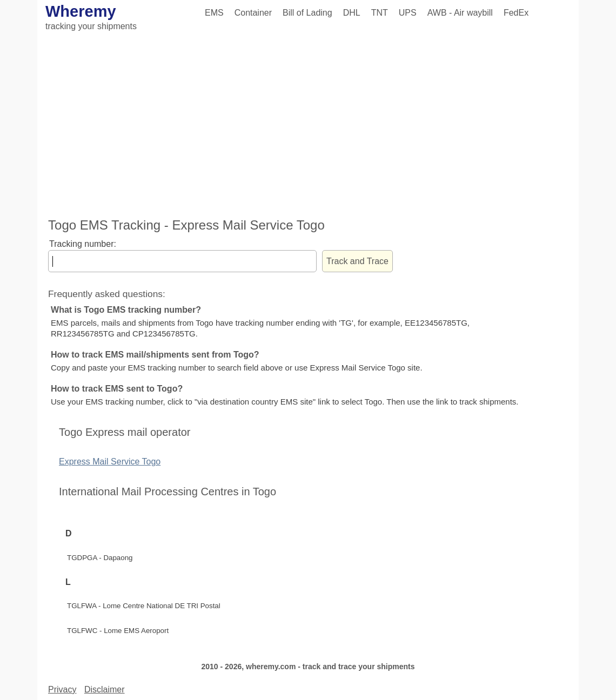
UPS (408, 13)
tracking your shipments (91, 26)
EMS (214, 13)
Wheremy (81, 11)
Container (253, 13)
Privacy (62, 689)
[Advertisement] (308, 126)
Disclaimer (105, 689)
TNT (380, 13)
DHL (352, 13)
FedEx (516, 13)
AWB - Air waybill (460, 13)
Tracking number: (83, 244)
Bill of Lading (307, 13)
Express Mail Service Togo (110, 462)
